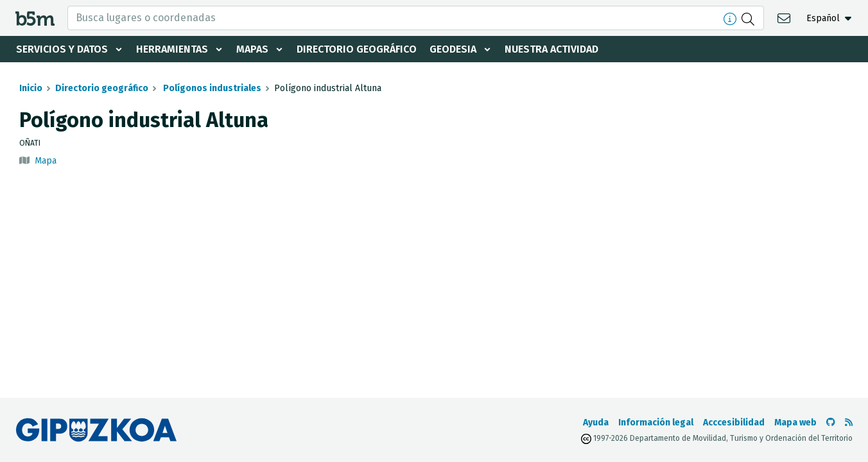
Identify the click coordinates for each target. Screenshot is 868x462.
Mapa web (795, 423)
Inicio (31, 88)
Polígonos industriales (211, 88)
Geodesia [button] (453, 49)
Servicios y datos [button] (62, 49)
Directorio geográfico (357, 49)
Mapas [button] (252, 49)
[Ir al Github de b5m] (831, 423)
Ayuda (596, 423)
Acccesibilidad (734, 423)
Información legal (656, 423)
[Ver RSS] (849, 423)
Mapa (46, 161)
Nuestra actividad (551, 49)
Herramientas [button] (172, 49)
